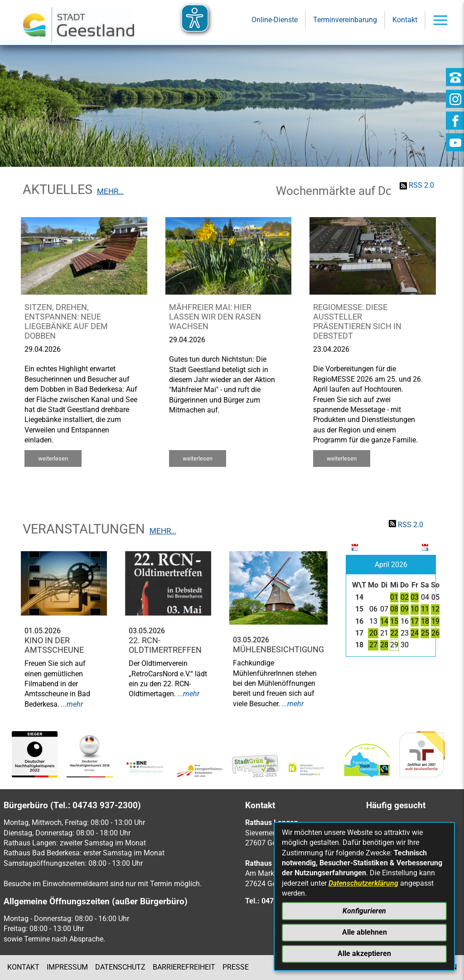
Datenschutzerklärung (363, 883)
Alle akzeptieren (364, 953)
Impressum (67, 967)
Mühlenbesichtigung (278, 650)
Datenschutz (120, 967)
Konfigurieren (364, 911)
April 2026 (391, 565)
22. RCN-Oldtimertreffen (165, 645)
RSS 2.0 (421, 185)
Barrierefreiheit (184, 967)
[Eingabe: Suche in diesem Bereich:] (219, 108)
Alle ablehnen (365, 932)
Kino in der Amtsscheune (54, 645)
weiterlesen (53, 458)
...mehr (72, 704)
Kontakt (23, 967)
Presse (236, 967)
